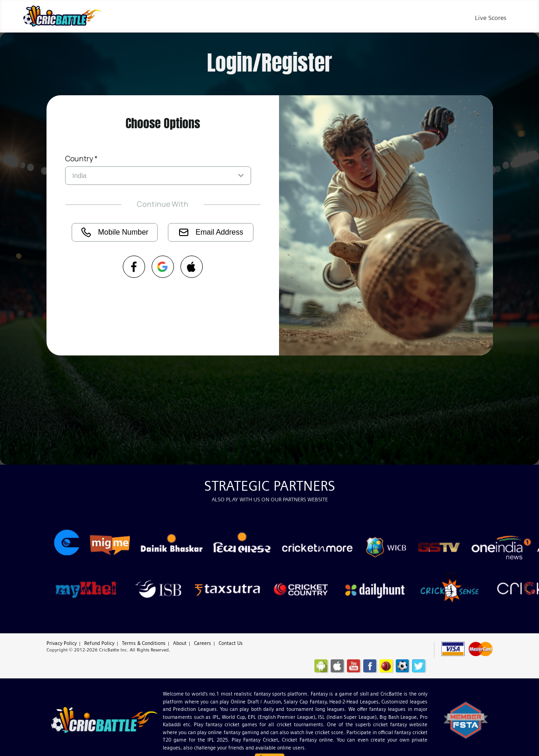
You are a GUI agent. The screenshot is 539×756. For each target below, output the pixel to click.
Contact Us (231, 643)
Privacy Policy (62, 643)
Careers (203, 643)
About (180, 643)
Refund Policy (99, 643)
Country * (81, 158)
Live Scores (491, 18)
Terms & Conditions (144, 643)
